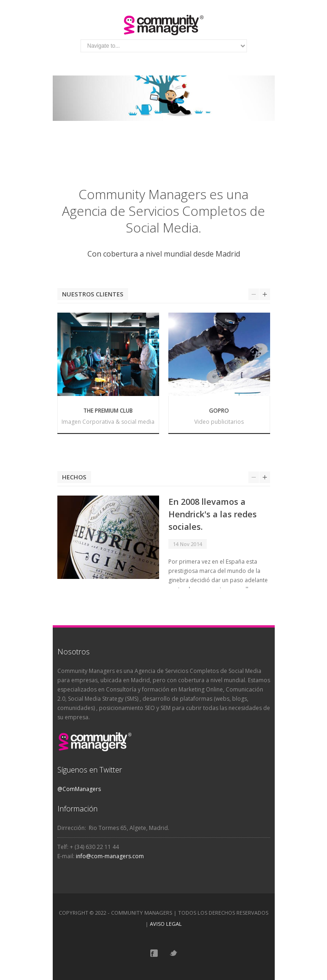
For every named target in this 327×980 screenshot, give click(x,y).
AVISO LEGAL (166, 924)
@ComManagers (79, 789)
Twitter (173, 953)
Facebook (154, 953)
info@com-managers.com (110, 856)
